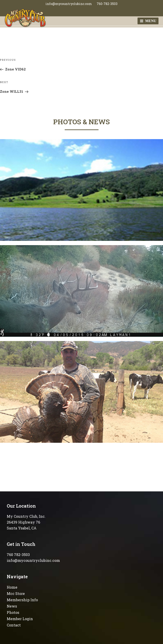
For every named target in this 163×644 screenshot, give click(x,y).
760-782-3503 (107, 4)
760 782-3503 (18, 555)
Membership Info (22, 600)
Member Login (20, 619)
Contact (14, 625)
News (12, 606)
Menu (148, 21)
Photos (13, 612)
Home (12, 587)
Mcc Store (16, 593)
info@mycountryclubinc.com (69, 4)
